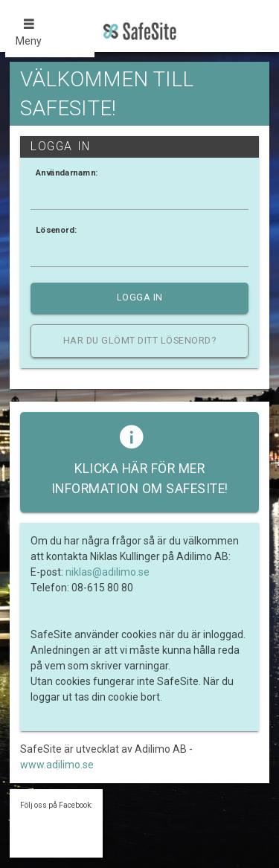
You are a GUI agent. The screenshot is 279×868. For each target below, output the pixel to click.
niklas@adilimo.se (108, 572)
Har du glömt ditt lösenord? (140, 340)
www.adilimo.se (57, 765)
